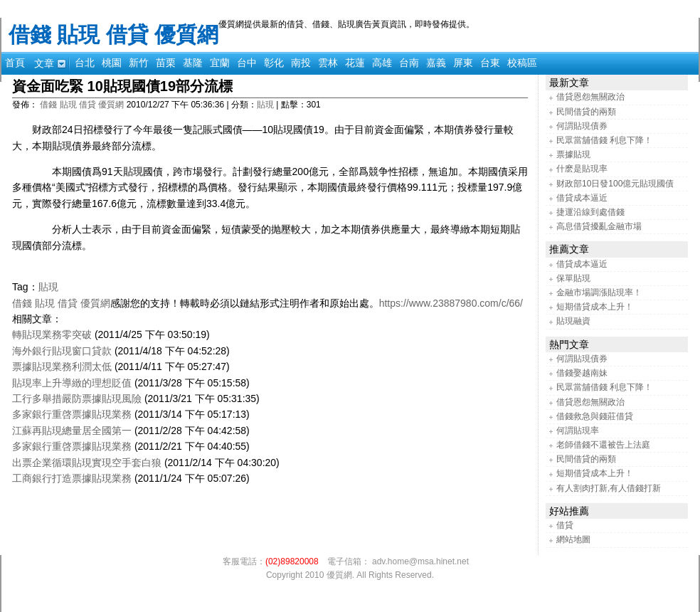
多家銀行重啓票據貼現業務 (72, 414)
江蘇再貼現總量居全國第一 (72, 431)
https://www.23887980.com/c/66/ (451, 303)
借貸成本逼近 (582, 198)
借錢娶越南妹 (582, 373)
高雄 (382, 63)
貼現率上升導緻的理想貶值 (72, 383)
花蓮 (355, 63)
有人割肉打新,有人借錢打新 (609, 488)
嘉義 (436, 63)
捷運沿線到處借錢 (590, 212)
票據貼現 (573, 154)
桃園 (112, 63)
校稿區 (522, 63)
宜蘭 (220, 63)
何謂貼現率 (578, 431)
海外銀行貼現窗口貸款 (62, 351)
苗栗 (166, 63)
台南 (409, 63)
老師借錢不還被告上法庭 (603, 445)
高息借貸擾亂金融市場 (599, 226)
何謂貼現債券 (582, 126)
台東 (490, 63)
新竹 (139, 63)
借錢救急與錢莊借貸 (595, 416)
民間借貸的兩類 (586, 112)
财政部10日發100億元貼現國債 (615, 184)
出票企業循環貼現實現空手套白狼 (87, 463)
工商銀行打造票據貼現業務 (72, 478)
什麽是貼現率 (582, 169)
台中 (247, 63)
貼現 (265, 105)
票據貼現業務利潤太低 (62, 366)
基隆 (193, 63)
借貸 (565, 525)
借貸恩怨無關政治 (590, 97)
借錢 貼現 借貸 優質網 (113, 35)
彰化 (274, 63)
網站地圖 (573, 539)
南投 (301, 63)
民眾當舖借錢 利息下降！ (604, 140)
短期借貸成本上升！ (595, 307)
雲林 (328, 63)
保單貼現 (573, 278)
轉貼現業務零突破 (52, 334)
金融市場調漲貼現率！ (599, 292)
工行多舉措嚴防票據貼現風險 (77, 399)
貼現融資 (573, 321)
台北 (85, 63)
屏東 (463, 63)
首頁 (15, 63)
